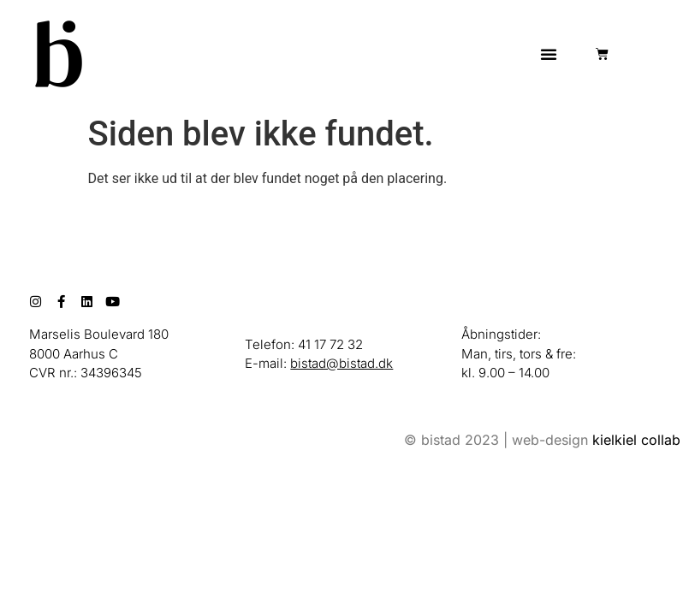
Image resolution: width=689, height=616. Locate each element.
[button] (549, 54)
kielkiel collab (636, 440)
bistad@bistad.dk (342, 363)
